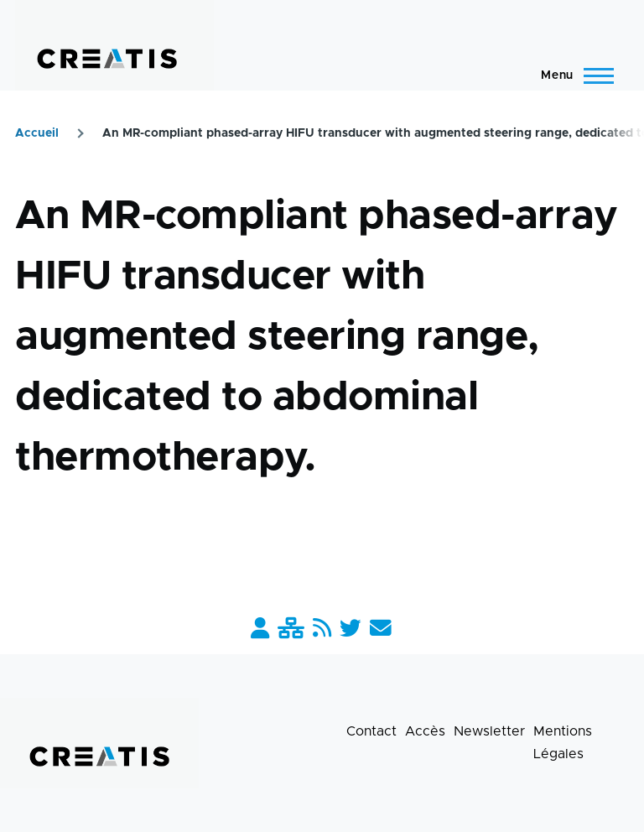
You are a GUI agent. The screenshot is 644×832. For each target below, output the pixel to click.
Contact (371, 731)
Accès (425, 731)
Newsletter (489, 731)
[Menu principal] (572, 75)
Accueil (37, 133)
